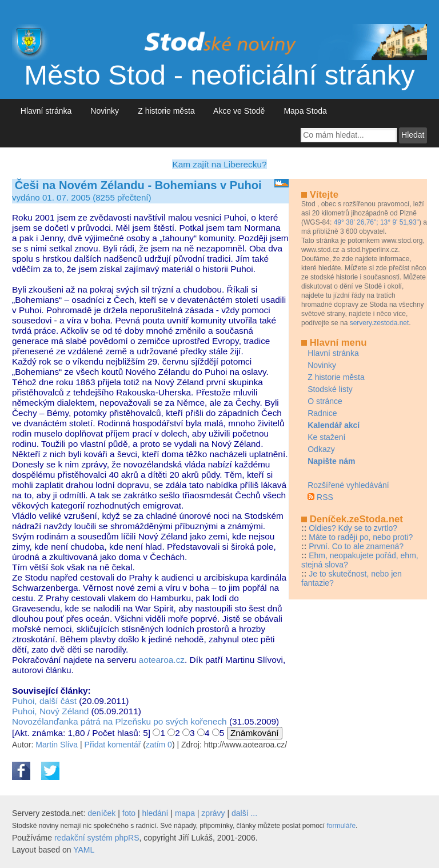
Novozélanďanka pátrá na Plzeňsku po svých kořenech (119, 721)
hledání (155, 813)
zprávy (213, 813)
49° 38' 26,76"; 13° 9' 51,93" (376, 222)
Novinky (105, 111)
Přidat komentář (113, 745)
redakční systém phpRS (97, 838)
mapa (185, 813)
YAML (84, 850)
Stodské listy (330, 389)
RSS (325, 497)
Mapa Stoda (306, 111)
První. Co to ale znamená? (356, 546)
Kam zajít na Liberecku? (219, 164)
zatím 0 (159, 745)
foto (129, 813)
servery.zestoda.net (380, 323)
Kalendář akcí (334, 425)
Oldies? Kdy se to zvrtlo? (353, 528)
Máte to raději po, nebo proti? (361, 537)
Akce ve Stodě (239, 111)
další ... (244, 813)
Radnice (322, 413)
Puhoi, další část (44, 701)
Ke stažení (326, 437)
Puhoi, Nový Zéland (50, 711)
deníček (101, 813)
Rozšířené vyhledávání (348, 485)
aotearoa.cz (162, 660)
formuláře (341, 826)
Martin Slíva (57, 745)
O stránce (325, 401)
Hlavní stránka (46, 111)
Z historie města (166, 111)
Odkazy (321, 449)
